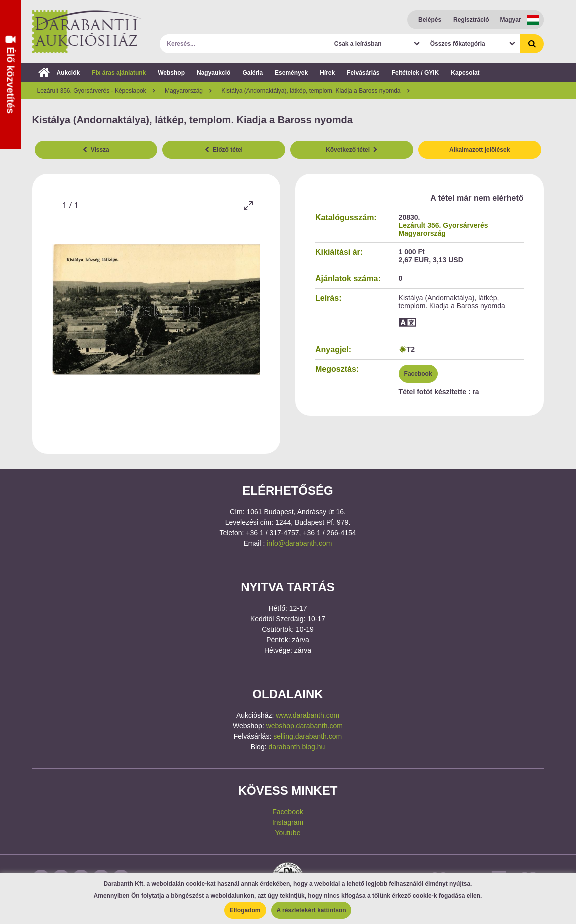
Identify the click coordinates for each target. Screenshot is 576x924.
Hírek (327, 73)
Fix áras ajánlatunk (119, 73)
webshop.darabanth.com (305, 726)
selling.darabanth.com (308, 736)
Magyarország (422, 233)
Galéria (253, 73)
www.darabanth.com (308, 715)
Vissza (96, 150)
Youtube (288, 833)
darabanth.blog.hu (297, 747)
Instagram (288, 822)
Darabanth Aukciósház (87, 32)
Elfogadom (245, 910)
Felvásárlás (363, 73)
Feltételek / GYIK (416, 73)
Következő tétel (352, 150)
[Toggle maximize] (248, 205)
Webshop (171, 73)
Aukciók (59, 73)
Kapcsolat (465, 73)
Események (291, 73)
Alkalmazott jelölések (480, 150)
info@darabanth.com (299, 543)
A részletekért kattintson (312, 910)
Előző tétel (224, 150)
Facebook (418, 374)
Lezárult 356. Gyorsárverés (444, 225)
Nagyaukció (214, 73)
